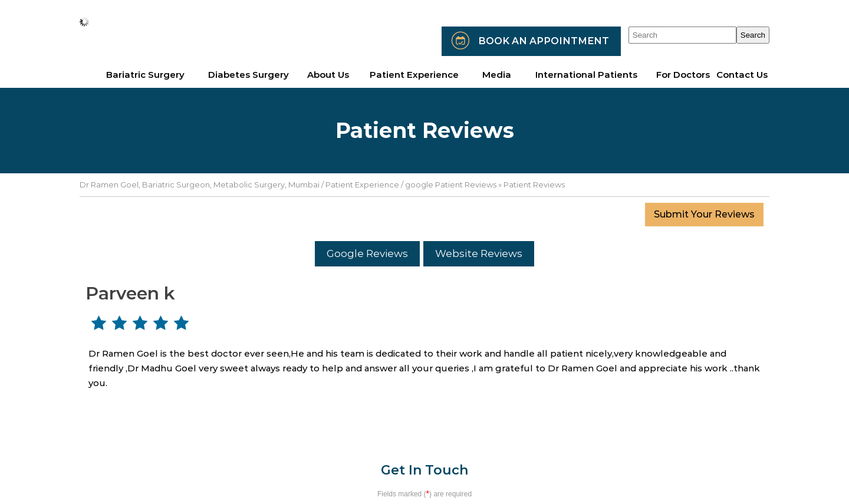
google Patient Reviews (451, 185)
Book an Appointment (544, 41)
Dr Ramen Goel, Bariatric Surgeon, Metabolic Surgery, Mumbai (200, 185)
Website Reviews (479, 253)
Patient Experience (362, 185)
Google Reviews (367, 253)
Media (497, 75)
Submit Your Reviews (704, 214)
